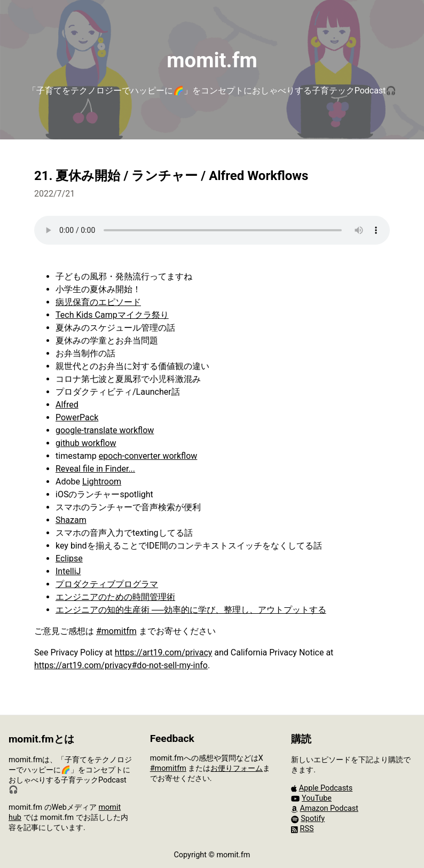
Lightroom (102, 482)
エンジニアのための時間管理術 (115, 597)
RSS (307, 829)
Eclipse (69, 558)
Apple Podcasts (326, 788)
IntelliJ (68, 571)
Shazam (71, 520)
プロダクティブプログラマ (107, 584)
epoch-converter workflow (148, 456)
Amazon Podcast (329, 808)
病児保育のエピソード (98, 302)
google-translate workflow (105, 430)
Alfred (67, 405)
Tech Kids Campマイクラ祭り (112, 315)
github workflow (86, 443)
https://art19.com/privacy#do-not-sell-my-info (121, 665)
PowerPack (77, 417)
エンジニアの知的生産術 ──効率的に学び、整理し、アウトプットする (191, 610)
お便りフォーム (237, 768)
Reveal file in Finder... (95, 469)
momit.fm (212, 60)
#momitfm (116, 631)
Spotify (313, 819)
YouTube (317, 798)
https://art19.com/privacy (164, 652)
